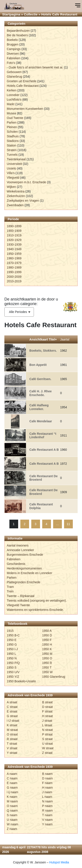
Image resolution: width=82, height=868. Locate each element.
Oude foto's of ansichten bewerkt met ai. (36, 67)
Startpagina (11, 14)
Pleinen (12, 127)
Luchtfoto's (14, 100)
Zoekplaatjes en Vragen (23, 201)
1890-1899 (14, 226)
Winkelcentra (16, 191)
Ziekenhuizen (16, 196)
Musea (11, 113)
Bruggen (13, 44)
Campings (14, 49)
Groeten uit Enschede (22, 81)
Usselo (11, 168)
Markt (11, 104)
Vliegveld (13, 178)
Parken (12, 122)
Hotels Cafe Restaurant (23, 86)
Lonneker (13, 95)
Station (12, 145)
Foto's (11, 63)
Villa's (11, 173)
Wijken (11, 187)
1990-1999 (14, 272)
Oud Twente (15, 118)
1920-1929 (14, 240)
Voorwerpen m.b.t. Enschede (26, 182)
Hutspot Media (59, 862)
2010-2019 (14, 281)
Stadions (13, 141)
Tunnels (12, 155)
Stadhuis (13, 136)
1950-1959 (14, 254)
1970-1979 (14, 263)
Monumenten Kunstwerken (25, 109)
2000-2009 (14, 277)
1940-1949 (14, 249)
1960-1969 (14, 258)
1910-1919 (14, 235)
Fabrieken (14, 58)
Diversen (13, 54)
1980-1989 (14, 267)
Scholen (12, 132)
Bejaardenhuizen (18, 31)
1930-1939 (14, 245)
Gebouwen (14, 72)
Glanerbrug (14, 77)
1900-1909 (14, 231)
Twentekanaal (16, 159)
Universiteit (14, 164)
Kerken (12, 90)
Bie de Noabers (17, 35)
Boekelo (12, 40)
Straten (12, 150)
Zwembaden (15, 205)
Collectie (31, 14)
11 (68, 524)
